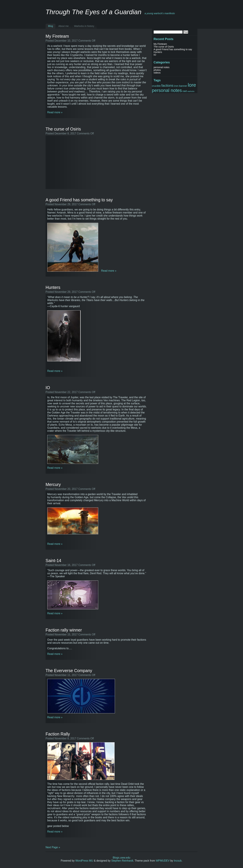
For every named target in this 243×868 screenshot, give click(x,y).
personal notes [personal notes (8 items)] (167, 90)
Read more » (55, 112)
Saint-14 (53, 561)
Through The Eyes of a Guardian (94, 12)
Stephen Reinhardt (122, 861)
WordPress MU (84, 861)
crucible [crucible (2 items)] (156, 86)
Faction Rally (58, 734)
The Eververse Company (69, 671)
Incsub (178, 861)
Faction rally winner (64, 630)
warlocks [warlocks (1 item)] (191, 91)
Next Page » (53, 847)
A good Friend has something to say (79, 200)
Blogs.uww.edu (122, 858)
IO (48, 388)
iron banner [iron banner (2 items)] (181, 86)
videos (157, 73)
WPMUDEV (163, 861)
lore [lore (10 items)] (192, 85)
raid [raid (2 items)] (185, 91)
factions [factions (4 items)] (167, 85)
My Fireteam (57, 36)
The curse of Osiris (63, 129)
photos (157, 70)
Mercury (53, 484)
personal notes (161, 67)
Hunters (53, 287)
